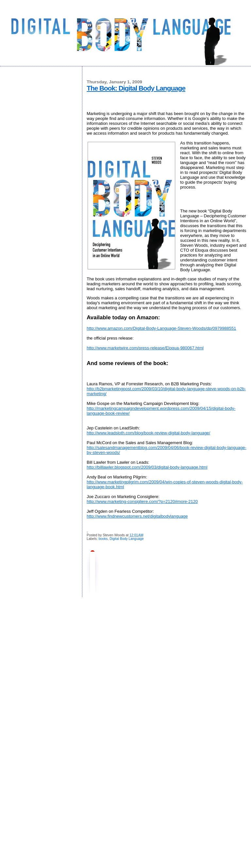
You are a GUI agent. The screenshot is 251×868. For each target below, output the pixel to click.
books (103, 539)
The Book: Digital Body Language (136, 88)
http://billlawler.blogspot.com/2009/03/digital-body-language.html (147, 467)
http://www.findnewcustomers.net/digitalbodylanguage (137, 516)
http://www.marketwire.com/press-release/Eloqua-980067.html (145, 348)
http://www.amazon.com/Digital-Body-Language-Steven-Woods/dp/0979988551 (161, 328)
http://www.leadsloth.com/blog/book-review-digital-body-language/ (148, 433)
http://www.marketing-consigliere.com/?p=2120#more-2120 (142, 501)
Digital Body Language (127, 539)
